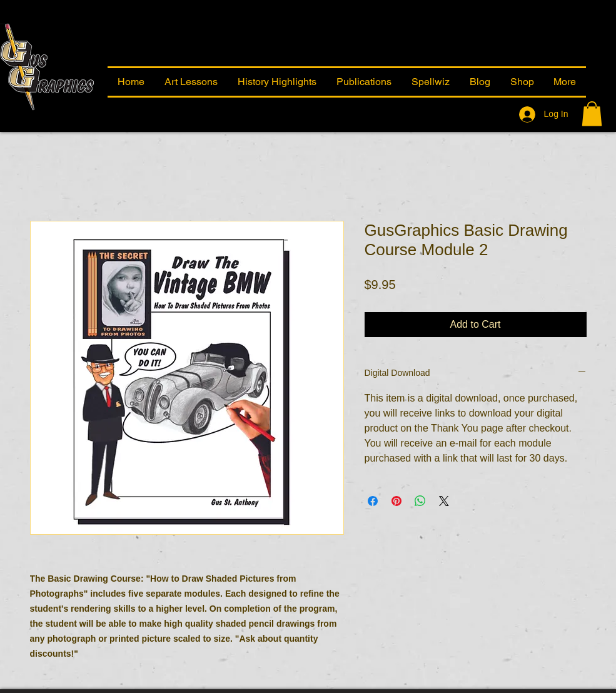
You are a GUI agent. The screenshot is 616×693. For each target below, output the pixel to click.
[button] (565, 82)
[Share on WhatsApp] (420, 501)
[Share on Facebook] (373, 501)
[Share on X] (444, 501)
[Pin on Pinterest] (396, 501)
